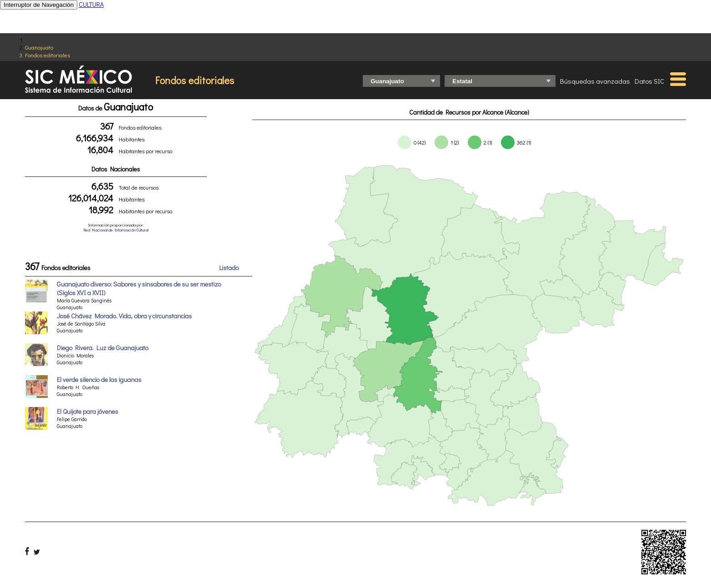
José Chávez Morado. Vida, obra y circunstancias (124, 316)
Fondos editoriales (48, 55)
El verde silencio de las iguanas (99, 379)
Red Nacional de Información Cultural (116, 230)
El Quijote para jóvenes (88, 411)
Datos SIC (649, 81)
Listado (229, 268)
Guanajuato (39, 47)
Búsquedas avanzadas (595, 81)
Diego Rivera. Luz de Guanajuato (103, 348)
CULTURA (91, 4)
